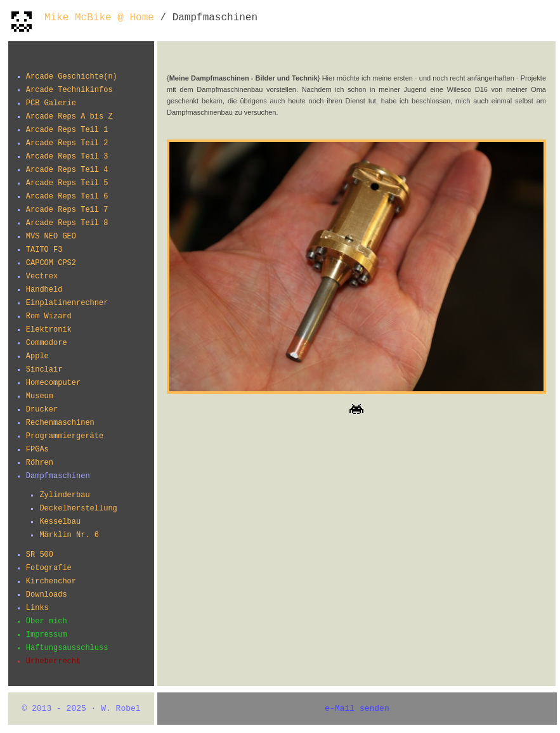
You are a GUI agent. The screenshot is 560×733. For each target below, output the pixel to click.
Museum (40, 396)
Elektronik (49, 330)
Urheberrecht (53, 661)
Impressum (47, 635)
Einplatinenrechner (67, 303)
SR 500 (40, 555)
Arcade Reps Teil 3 (67, 157)
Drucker (42, 410)
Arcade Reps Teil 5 (67, 183)
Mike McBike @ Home (99, 18)
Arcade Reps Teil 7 (67, 210)
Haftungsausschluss (67, 648)
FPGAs (37, 450)
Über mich (47, 621)
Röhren (40, 463)
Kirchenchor (51, 581)
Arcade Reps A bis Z (69, 117)
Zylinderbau (64, 495)
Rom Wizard (49, 316)
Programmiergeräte (65, 436)
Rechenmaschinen (60, 423)
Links (37, 608)
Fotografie (49, 568)
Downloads (47, 595)
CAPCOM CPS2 (51, 263)
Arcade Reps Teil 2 (67, 143)
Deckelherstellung (78, 509)
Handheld (44, 290)
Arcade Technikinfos (69, 90)
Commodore (47, 343)
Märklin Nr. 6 (69, 535)
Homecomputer (53, 383)
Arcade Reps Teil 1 (67, 130)
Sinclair (44, 370)
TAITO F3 (44, 250)
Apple (37, 356)
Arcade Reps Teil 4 (67, 170)
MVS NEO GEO (51, 237)
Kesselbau (60, 522)
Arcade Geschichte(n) (72, 77)
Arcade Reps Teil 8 (67, 223)
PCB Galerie (51, 103)
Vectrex (42, 276)
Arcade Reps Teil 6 (67, 197)
